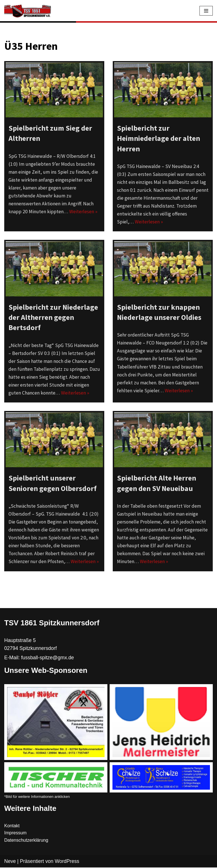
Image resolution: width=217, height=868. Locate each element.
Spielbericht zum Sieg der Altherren (50, 133)
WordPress (67, 862)
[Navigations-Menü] (206, 11)
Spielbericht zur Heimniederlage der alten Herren (159, 138)
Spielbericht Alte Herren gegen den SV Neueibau (157, 483)
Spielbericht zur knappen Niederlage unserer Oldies (159, 312)
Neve (10, 862)
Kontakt (12, 826)
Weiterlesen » (82, 212)
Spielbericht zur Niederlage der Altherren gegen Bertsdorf (53, 317)
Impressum (15, 834)
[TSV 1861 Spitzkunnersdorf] (28, 11)
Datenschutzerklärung (26, 841)
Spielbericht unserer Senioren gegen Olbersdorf (53, 483)
